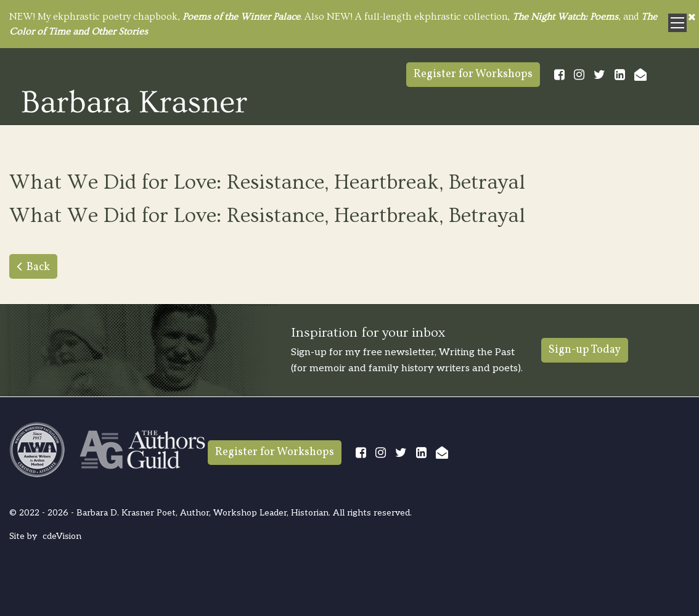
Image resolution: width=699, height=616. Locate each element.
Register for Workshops (473, 74)
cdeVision (62, 536)
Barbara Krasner (134, 101)
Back (38, 267)
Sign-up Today (585, 350)
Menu (677, 23)
